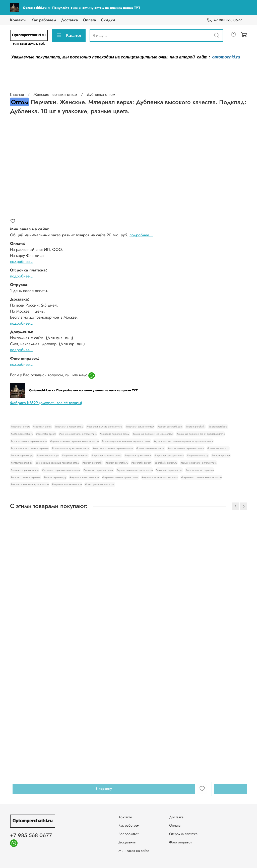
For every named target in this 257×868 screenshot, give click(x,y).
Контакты (18, 20)
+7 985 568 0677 (224, 20)
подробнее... (141, 235)
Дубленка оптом (101, 94)
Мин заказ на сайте (134, 851)
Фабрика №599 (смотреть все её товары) (46, 403)
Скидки (108, 20)
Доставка (69, 20)
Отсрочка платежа (183, 834)
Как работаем (44, 20)
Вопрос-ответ (128, 834)
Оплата (89, 20)
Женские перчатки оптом (55, 94)
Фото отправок (181, 842)
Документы (127, 842)
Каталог (69, 35)
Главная (17, 94)
